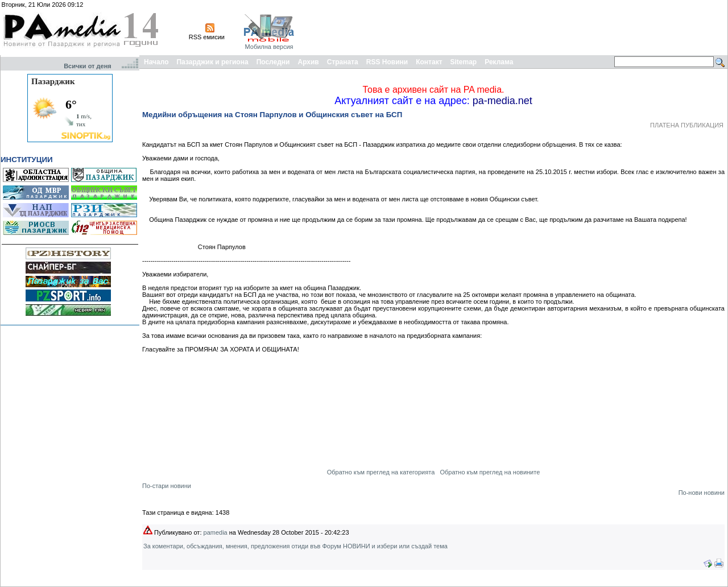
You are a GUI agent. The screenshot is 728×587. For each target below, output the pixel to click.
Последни (273, 62)
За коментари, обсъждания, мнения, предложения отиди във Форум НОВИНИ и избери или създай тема (295, 546)
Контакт (429, 62)
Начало (156, 62)
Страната (343, 62)
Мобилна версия (269, 47)
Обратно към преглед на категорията (381, 472)
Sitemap (464, 62)
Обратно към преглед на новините (490, 472)
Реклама (499, 62)
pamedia (216, 532)
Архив (308, 62)
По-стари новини (167, 486)
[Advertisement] (519, 27)
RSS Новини (387, 62)
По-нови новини (702, 493)
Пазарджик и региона (212, 62)
